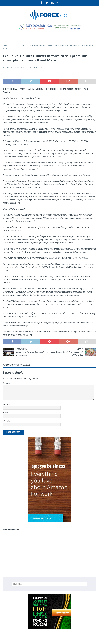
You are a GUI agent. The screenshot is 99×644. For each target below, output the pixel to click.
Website (6, 421)
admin (25, 67)
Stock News (38, 67)
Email (6, 413)
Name (6, 404)
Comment (7, 383)
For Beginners (11, 530)
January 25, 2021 (12, 67)
